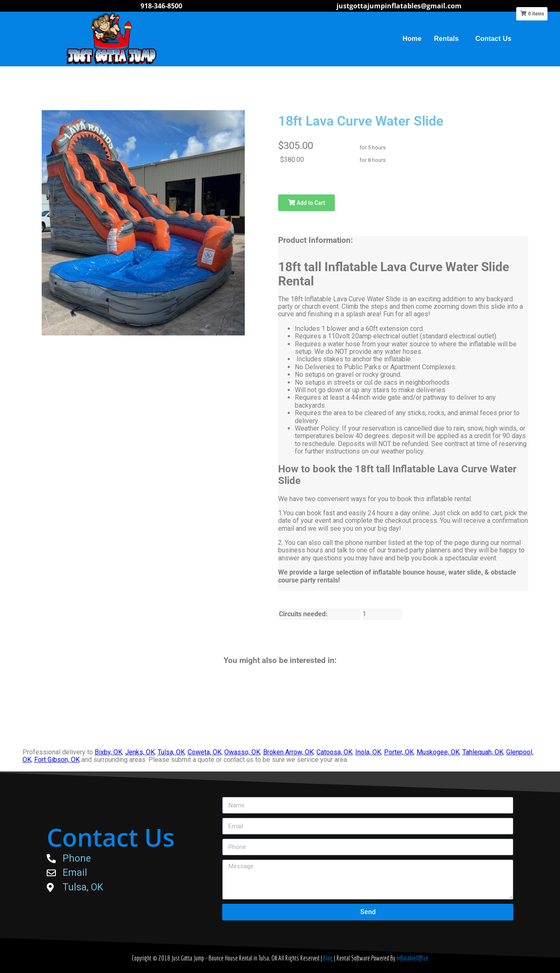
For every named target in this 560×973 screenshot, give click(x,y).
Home (412, 39)
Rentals (448, 39)
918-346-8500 (161, 6)
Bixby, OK (108, 752)
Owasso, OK (242, 752)
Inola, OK (368, 752)
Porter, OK (399, 752)
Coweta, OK (205, 752)
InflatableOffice (412, 958)
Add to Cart (306, 203)
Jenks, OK (140, 752)
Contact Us (493, 39)
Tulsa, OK (171, 752)
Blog (329, 958)
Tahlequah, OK (483, 752)
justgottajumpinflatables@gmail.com (399, 6)
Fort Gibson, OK (57, 760)
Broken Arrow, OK (288, 752)
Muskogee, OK (438, 752)
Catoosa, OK (334, 752)
